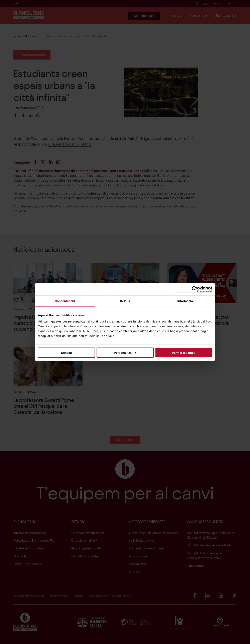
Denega (66, 353)
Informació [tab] (185, 301)
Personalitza (125, 353)
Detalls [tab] (125, 301)
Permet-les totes (184, 353)
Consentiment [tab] (65, 301)
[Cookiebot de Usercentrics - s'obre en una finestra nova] (195, 289)
